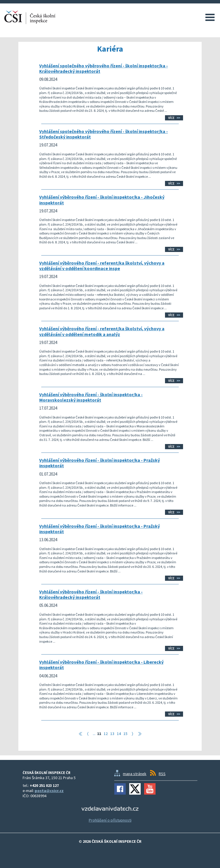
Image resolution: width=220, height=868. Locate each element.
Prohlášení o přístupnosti (110, 820)
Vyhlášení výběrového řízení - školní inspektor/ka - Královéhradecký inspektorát (91, 594)
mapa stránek (135, 774)
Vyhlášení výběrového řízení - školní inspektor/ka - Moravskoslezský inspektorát (91, 397)
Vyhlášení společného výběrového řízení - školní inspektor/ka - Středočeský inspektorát (104, 134)
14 (119, 734)
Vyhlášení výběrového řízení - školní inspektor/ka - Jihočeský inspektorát (102, 200)
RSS (162, 774)
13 (112, 734)
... (94, 734)
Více (171, 118)
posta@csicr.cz (49, 791)
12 (106, 734)
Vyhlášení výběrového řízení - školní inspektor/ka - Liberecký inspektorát (101, 665)
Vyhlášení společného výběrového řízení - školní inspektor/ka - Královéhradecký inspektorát (104, 68)
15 (125, 734)
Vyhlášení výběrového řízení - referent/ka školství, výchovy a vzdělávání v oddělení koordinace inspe (102, 266)
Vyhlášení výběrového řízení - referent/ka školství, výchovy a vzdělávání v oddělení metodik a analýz (102, 331)
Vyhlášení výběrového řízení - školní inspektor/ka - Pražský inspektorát (100, 463)
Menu (210, 17)
